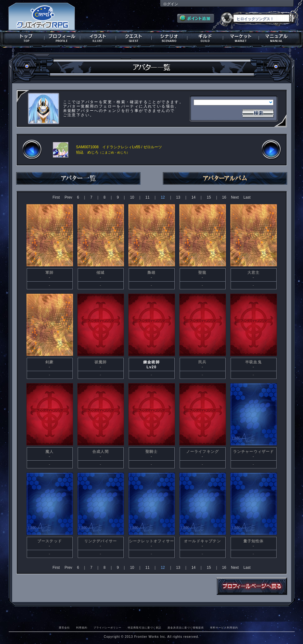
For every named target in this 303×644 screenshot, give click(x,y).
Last (247, 197)
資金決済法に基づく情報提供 (186, 628)
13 (178, 197)
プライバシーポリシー (108, 628)
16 (224, 197)
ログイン (171, 4)
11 (147, 197)
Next (235, 197)
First (56, 197)
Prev (69, 197)
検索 (258, 113)
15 (209, 197)
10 (132, 197)
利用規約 (82, 628)
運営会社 (64, 628)
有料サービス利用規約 (224, 628)
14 (193, 197)
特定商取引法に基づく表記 (145, 628)
